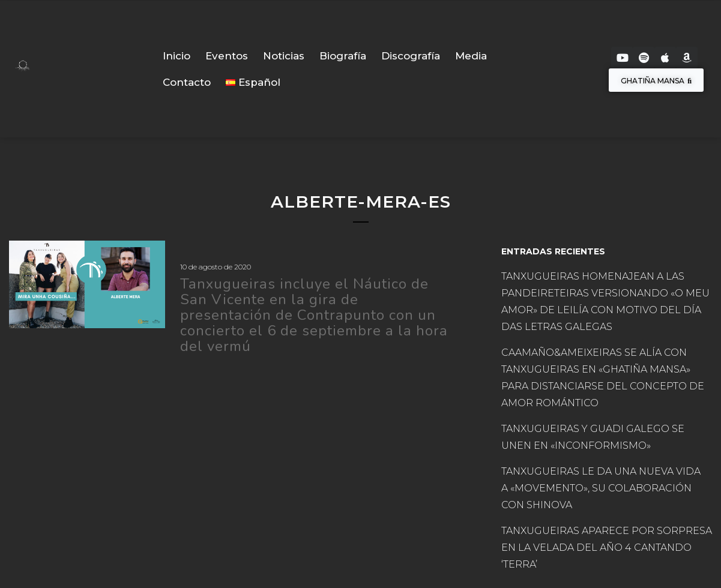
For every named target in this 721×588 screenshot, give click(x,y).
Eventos (227, 56)
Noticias (284, 56)
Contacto (187, 82)
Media (471, 56)
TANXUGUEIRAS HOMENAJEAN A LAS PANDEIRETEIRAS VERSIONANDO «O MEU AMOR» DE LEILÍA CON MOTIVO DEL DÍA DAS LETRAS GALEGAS (605, 301)
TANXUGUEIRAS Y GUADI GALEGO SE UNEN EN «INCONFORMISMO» (593, 437)
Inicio (176, 56)
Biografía (343, 56)
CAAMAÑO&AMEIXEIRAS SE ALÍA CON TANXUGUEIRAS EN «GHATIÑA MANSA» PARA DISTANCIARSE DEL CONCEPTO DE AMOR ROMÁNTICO (603, 378)
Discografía (411, 56)
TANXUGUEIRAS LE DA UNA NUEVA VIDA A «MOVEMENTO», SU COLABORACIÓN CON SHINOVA (601, 488)
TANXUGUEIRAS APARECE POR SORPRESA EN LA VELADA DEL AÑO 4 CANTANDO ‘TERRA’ (607, 547)
